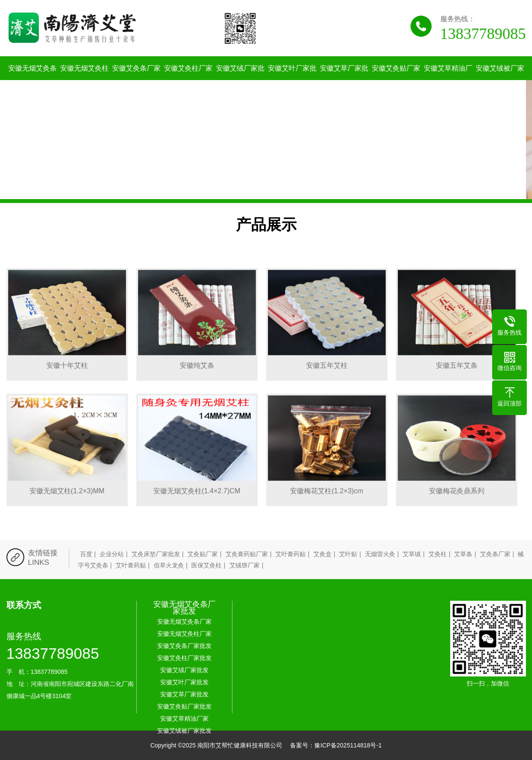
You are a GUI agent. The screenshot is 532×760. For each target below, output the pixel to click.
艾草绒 (412, 554)
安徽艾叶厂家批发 (292, 80)
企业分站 (112, 554)
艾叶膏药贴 (290, 554)
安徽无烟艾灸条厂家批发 (184, 608)
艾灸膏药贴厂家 (247, 554)
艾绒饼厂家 (245, 565)
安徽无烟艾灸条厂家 (32, 80)
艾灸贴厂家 (203, 554)
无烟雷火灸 (380, 554)
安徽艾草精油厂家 (448, 80)
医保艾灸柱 (206, 565)
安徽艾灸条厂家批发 (136, 80)
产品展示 (266, 224)
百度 (86, 554)
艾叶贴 (348, 554)
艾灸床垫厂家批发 (156, 554)
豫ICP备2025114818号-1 (348, 745)
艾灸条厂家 (495, 554)
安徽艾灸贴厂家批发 (396, 80)
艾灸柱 (438, 554)
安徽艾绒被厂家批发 (500, 80)
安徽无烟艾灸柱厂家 (84, 80)
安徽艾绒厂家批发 (240, 80)
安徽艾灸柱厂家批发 (188, 80)
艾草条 (463, 554)
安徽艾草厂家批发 (344, 80)
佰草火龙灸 (169, 565)
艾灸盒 (322, 554)
